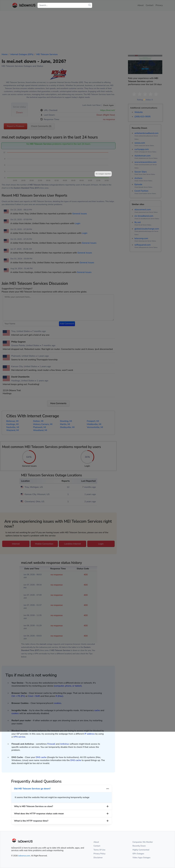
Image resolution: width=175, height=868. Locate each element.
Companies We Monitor (143, 842)
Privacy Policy (99, 854)
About (96, 842)
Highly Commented (141, 850)
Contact (97, 846)
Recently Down (139, 846)
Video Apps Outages (141, 858)
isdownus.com (24, 856)
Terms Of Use (99, 850)
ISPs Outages (138, 854)
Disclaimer (98, 858)
